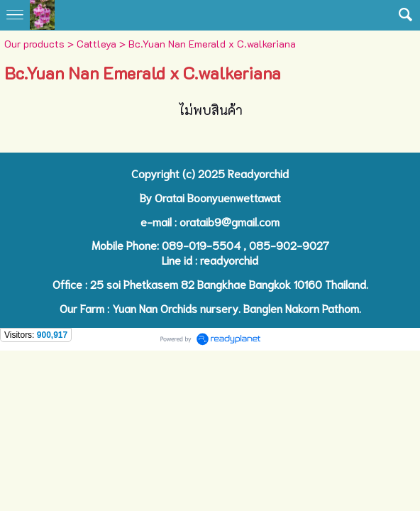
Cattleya (96, 44)
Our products (34, 44)
